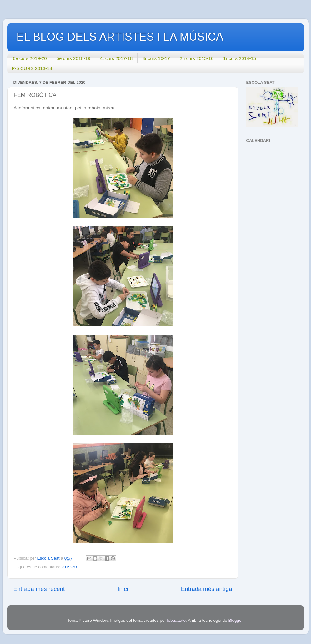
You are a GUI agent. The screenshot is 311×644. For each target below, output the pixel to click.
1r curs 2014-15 (240, 58)
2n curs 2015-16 (197, 58)
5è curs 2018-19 (73, 58)
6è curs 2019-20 (30, 58)
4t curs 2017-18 (116, 58)
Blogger (236, 620)
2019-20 (69, 567)
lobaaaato (176, 620)
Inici (123, 589)
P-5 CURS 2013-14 (32, 68)
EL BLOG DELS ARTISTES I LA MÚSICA (120, 37)
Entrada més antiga (207, 589)
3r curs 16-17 (156, 58)
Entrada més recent (39, 589)
